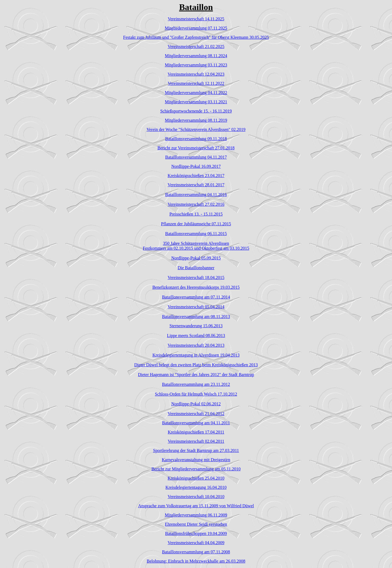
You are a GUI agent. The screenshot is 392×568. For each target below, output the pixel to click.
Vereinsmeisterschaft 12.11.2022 (196, 83)
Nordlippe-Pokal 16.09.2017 (196, 166)
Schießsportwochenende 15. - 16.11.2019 (196, 111)
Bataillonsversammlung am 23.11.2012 (196, 384)
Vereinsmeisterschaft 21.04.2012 (196, 414)
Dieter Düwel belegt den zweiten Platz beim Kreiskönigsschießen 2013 (196, 365)
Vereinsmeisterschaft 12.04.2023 (196, 74)
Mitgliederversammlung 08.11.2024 (196, 56)
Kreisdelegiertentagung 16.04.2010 (196, 487)
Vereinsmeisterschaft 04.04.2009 (196, 543)
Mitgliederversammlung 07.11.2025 (196, 28)
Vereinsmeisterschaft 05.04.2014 (196, 307)
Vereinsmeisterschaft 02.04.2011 (196, 441)
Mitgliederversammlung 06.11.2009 (196, 515)
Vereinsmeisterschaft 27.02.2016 (196, 204)
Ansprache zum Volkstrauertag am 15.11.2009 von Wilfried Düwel (196, 506)
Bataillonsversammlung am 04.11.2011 (196, 423)
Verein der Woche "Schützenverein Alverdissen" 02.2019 (196, 129)
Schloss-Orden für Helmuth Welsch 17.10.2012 (196, 394)
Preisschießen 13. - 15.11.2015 (196, 214)
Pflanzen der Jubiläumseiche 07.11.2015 (196, 224)
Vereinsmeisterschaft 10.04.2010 (196, 497)
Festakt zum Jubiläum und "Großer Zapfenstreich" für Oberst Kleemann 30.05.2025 (196, 37)
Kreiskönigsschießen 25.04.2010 (196, 478)
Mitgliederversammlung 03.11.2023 (196, 65)
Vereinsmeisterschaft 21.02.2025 (196, 46)
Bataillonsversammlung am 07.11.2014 (196, 297)
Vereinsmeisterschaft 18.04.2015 (196, 277)
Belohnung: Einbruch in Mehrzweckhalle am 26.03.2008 (196, 561)
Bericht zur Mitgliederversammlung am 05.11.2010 (196, 469)
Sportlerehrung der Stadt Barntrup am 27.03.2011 (196, 450)
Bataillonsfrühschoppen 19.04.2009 (196, 533)
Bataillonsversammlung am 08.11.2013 (196, 317)
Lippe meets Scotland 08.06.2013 (196, 336)
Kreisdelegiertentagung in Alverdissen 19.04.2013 (196, 355)
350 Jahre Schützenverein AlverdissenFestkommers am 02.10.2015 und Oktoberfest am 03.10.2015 (196, 246)
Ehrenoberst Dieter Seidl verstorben (196, 524)
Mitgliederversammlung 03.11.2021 (196, 102)
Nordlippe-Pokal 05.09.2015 (196, 258)
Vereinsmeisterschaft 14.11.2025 (196, 19)
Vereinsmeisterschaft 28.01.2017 (196, 185)
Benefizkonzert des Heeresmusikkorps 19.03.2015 (196, 287)
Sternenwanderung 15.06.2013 (196, 326)
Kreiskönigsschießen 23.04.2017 (196, 176)
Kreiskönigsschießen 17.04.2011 (196, 432)
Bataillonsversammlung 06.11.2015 (196, 234)
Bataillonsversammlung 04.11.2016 (196, 195)
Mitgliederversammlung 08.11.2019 (196, 120)
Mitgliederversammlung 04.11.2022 (196, 93)
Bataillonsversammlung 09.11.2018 (196, 139)
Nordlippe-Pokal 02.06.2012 (196, 404)
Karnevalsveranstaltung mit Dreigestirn (196, 460)
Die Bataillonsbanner (196, 268)
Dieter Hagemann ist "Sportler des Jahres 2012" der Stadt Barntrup (196, 375)
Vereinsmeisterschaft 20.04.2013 (196, 345)
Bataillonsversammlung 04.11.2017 (196, 157)
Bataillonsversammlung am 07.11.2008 (196, 552)
